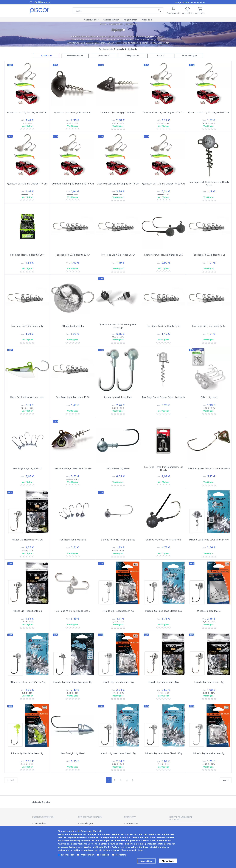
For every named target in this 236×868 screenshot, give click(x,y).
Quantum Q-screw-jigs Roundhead (73, 112)
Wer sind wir (40, 823)
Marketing (121, 855)
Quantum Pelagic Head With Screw (73, 468)
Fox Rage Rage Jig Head (73, 540)
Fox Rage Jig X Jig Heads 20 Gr (73, 255)
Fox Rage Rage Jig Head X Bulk (27, 255)
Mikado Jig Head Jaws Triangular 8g (73, 682)
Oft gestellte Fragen (90, 817)
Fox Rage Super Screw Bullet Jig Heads (164, 397)
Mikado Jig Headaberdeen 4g (118, 611)
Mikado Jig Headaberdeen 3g (209, 753)
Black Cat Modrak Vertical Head (27, 397)
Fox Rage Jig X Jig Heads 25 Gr (118, 255)
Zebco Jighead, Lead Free (118, 397)
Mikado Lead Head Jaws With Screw (209, 540)
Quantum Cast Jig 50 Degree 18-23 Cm (163, 184)
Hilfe (33, 2)
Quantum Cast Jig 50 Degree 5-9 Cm (27, 112)
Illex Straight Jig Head (73, 753)
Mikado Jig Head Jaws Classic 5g (27, 682)
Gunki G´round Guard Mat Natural (163, 540)
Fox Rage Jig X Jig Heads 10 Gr (164, 326)
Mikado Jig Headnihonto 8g (27, 611)
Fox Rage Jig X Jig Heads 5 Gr (209, 255)
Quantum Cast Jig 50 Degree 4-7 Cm (27, 184)
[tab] (49, 818)
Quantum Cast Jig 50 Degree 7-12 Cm (164, 112)
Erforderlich (68, 855)
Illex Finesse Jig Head (118, 468)
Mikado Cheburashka (73, 326)
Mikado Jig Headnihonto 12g (164, 682)
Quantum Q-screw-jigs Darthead (118, 112)
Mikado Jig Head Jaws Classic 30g (164, 753)
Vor (226, 780)
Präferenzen (87, 855)
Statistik (105, 855)
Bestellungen (86, 823)
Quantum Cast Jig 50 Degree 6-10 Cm (209, 112)
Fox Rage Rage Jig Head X (27, 468)
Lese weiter (163, 43)
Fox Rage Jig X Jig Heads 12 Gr (209, 326)
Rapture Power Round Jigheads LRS (163, 255)
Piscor (103, 24)
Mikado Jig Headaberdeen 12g (27, 753)
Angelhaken (131, 24)
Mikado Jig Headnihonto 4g (209, 682)
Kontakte (44, 2)
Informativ (130, 817)
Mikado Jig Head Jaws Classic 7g (118, 753)
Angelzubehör (116, 24)
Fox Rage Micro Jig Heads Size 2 (73, 611)
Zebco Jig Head (209, 397)
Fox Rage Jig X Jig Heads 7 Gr (27, 326)
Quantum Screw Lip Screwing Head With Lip (118, 326)
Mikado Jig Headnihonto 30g (27, 540)
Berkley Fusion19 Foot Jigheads (118, 540)
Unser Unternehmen (43, 817)
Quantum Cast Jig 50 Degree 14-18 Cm (118, 184)
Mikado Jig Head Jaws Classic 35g (163, 611)
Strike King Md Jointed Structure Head (209, 468)
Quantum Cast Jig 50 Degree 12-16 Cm (73, 184)
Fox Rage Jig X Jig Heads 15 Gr (73, 397)
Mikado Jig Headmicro (209, 611)
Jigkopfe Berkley (41, 802)
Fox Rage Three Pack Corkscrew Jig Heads (164, 468)
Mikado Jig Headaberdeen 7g (118, 682)
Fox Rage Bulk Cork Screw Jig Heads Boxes (209, 183)
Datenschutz (132, 823)
